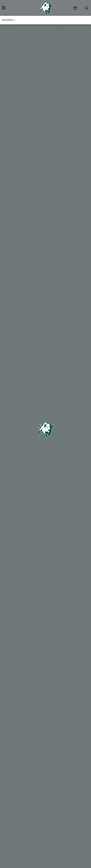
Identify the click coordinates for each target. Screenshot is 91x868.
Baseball (8, 20)
